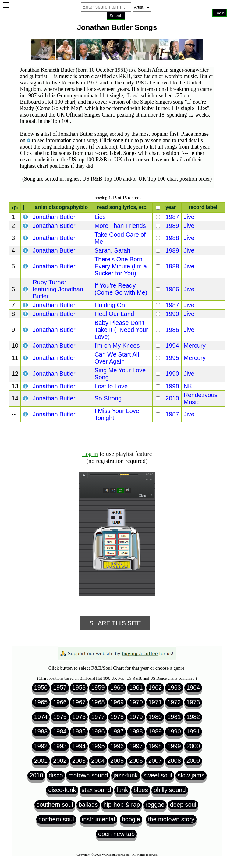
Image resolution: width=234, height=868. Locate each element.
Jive (189, 217)
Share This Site (115, 623)
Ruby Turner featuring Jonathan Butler (58, 289)
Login (220, 13)
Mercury (195, 346)
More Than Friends (120, 226)
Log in (90, 454)
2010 (172, 398)
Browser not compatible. (116, 24)
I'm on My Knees (117, 346)
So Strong (108, 398)
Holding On (110, 305)
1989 (172, 226)
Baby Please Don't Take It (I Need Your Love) (121, 330)
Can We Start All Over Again (117, 358)
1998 (172, 386)
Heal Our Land (114, 314)
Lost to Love (111, 386)
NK (188, 386)
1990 (172, 314)
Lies (100, 217)
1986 (172, 289)
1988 (172, 238)
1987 (172, 217)
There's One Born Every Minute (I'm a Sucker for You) (121, 266)
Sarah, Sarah (112, 250)
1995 (172, 358)
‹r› (15, 207)
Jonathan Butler (54, 217)
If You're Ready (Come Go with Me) (121, 289)
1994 (172, 346)
